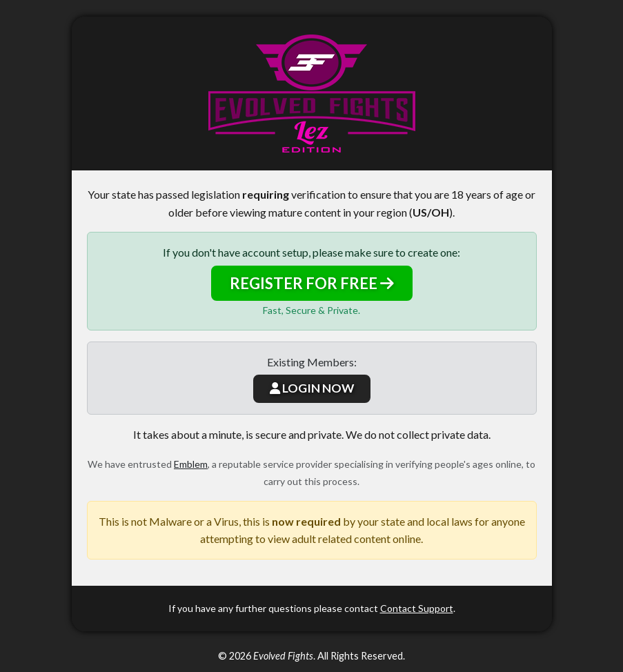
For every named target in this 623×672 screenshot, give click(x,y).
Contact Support (417, 608)
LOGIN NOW (312, 388)
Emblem (191, 464)
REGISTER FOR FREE (312, 283)
